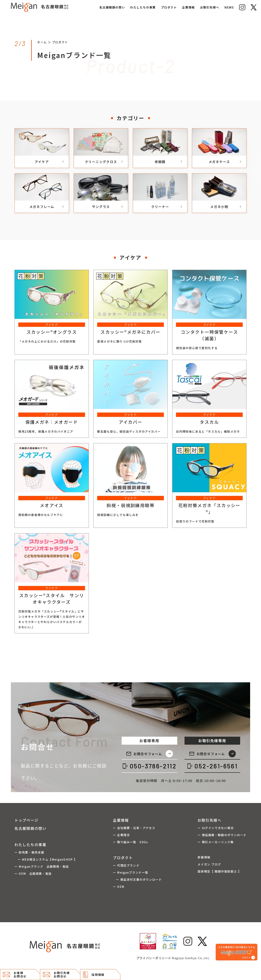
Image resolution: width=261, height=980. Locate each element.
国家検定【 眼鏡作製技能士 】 (219, 871)
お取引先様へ (210, 7)
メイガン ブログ (209, 864)
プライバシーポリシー (152, 958)
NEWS (229, 7)
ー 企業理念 (121, 835)
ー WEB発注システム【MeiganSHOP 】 (46, 859)
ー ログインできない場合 (216, 828)
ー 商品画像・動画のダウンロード (222, 835)
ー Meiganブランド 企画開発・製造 (42, 866)
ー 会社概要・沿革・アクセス (134, 828)
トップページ (26, 820)
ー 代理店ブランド (126, 865)
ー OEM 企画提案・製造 (33, 873)
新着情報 (204, 857)
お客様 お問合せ (15, 974)
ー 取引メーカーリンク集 (216, 842)
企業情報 (188, 7)
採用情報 (94, 975)
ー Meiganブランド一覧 (130, 872)
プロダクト (169, 7)
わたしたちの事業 (143, 7)
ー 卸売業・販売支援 (29, 852)
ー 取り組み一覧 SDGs (130, 842)
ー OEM (119, 887)
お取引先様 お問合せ (56, 974)
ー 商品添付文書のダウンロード (137, 879)
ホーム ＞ (45, 42)
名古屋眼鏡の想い (112, 7)
